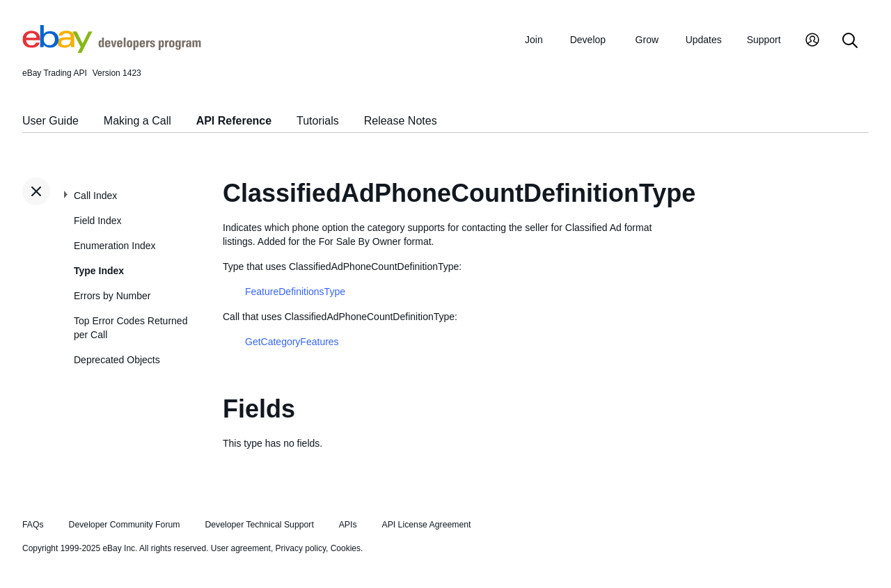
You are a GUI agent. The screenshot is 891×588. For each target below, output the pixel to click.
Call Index (95, 196)
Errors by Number (112, 296)
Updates (704, 40)
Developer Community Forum (125, 525)
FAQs (33, 525)
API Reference (234, 121)
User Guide (50, 121)
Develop (588, 40)
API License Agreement (426, 525)
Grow (647, 40)
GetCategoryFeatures (292, 342)
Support (764, 40)
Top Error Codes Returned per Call (131, 328)
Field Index (97, 221)
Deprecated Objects (117, 360)
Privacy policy (301, 548)
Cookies (346, 548)
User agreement (241, 548)
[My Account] (812, 41)
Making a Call (137, 121)
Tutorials (318, 121)
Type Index (99, 271)
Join (534, 40)
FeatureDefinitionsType (295, 292)
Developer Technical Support (259, 525)
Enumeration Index (115, 246)
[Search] (850, 41)
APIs (348, 525)
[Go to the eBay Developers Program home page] (112, 49)
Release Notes (401, 121)
